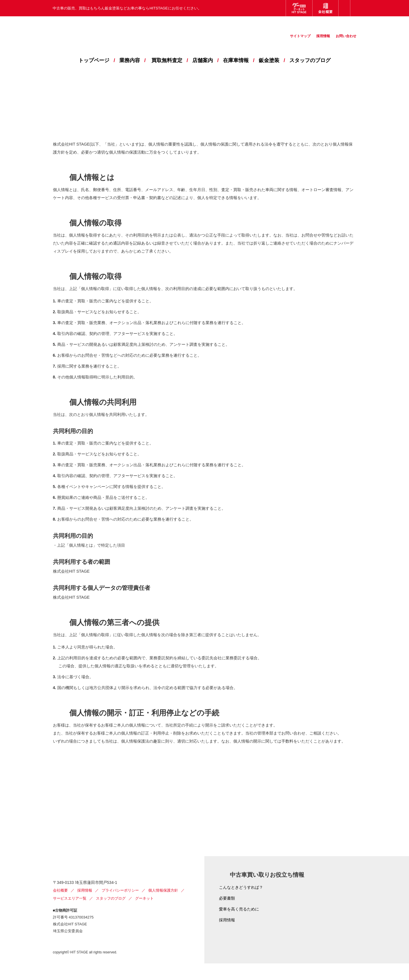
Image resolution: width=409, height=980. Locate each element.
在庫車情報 (236, 60)
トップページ (94, 60)
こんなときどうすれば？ (241, 887)
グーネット (144, 915)
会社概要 (60, 907)
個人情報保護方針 (163, 907)
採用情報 (316, 41)
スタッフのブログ (310, 60)
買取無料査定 (167, 60)
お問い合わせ (343, 41)
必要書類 (227, 898)
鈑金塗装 (269, 60)
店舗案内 (203, 60)
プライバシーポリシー (120, 907)
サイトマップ (289, 41)
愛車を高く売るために (239, 909)
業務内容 (130, 60)
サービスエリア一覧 (70, 915)
